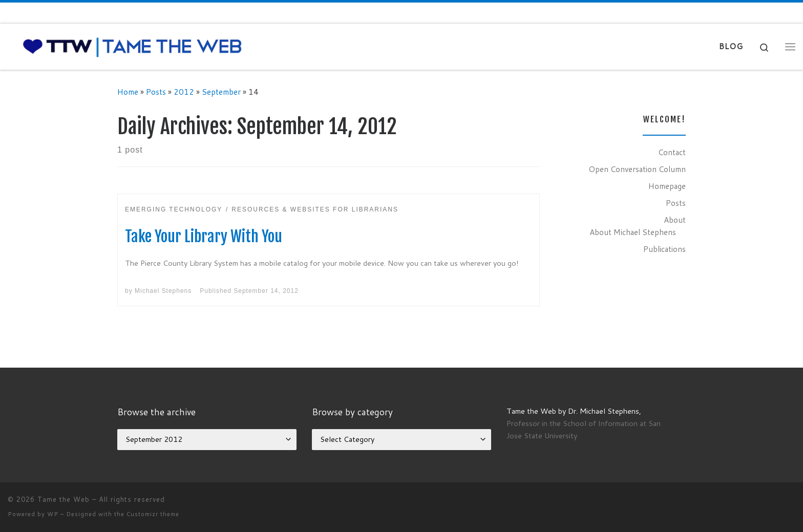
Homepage (667, 186)
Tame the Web (64, 499)
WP (53, 514)
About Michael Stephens (633, 232)
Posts (156, 92)
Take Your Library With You (204, 236)
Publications (664, 249)
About (675, 220)
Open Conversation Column (637, 169)
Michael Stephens (163, 291)
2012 (184, 92)
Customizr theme (153, 514)
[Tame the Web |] (132, 46)
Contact (672, 152)
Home (128, 92)
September (221, 92)
